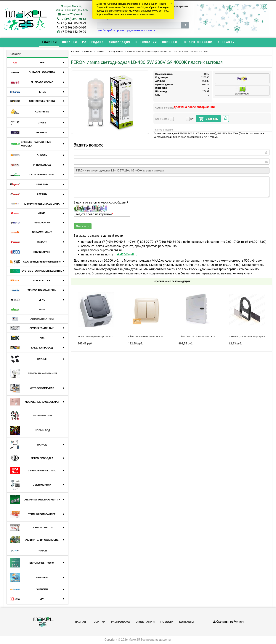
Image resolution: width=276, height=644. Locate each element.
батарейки (109, 30)
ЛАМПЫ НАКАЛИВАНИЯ (34, 374)
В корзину (208, 119)
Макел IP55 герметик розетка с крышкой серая (105, 337)
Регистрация (180, 6)
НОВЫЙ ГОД (30, 430)
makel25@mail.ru (74, 14)
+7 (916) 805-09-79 (73, 23)
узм (100, 30)
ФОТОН (29, 551)
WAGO (28, 310)
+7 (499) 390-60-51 (73, 19)
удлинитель (136, 30)
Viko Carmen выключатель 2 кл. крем (149, 337)
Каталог (15, 54)
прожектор (122, 30)
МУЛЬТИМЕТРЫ (31, 416)
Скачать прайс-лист (228, 622)
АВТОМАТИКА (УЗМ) (32, 319)
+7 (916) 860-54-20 (73, 27)
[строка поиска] (139, 25)
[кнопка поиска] (185, 25)
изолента (149, 30)
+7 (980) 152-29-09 (73, 32)
